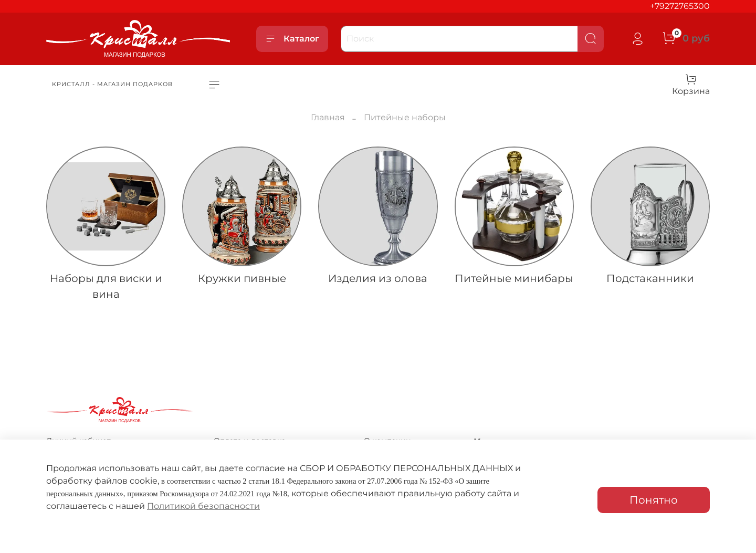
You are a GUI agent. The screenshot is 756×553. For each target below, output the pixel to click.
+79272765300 (680, 6)
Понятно (654, 500)
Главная (328, 117)
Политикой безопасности (203, 506)
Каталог (292, 39)
